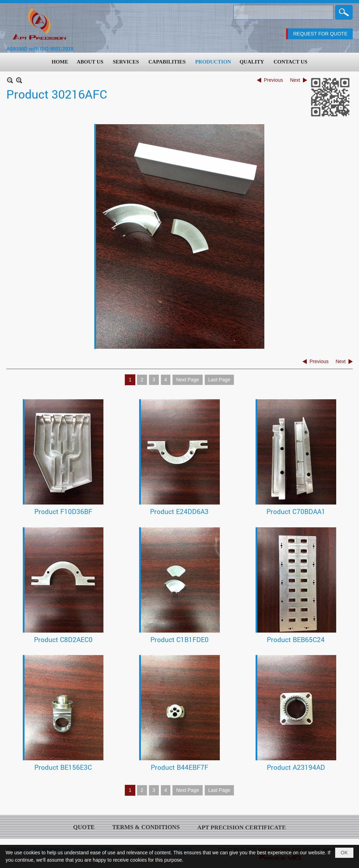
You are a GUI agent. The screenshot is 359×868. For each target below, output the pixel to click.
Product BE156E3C (63, 767)
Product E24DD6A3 (179, 511)
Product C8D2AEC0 (63, 639)
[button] (91, 62)
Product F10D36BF (63, 511)
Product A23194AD (296, 767)
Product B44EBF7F (179, 767)
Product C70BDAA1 (296, 511)
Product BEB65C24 (296, 639)
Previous (273, 80)
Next (295, 80)
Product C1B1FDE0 (179, 639)
